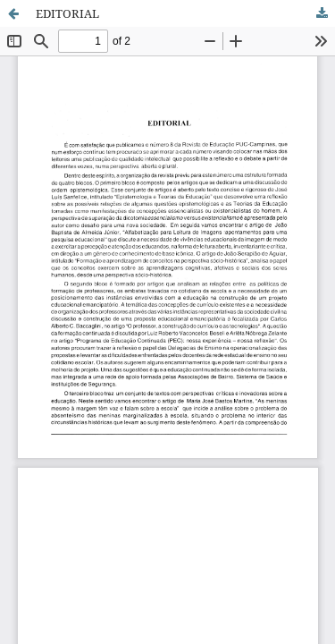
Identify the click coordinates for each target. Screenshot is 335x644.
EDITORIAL (67, 13)
